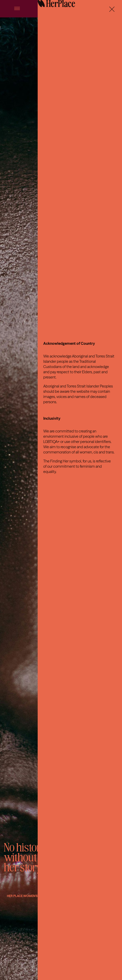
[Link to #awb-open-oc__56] (17, 8)
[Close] (112, 9)
